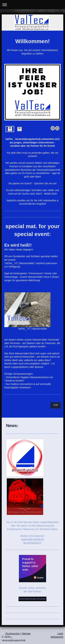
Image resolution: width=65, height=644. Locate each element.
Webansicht (57, 637)
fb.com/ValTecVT (32, 543)
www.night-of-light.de (33, 539)
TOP (56, 405)
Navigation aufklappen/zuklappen (32, 5)
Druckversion (11, 634)
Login (60, 634)
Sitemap (26, 634)
